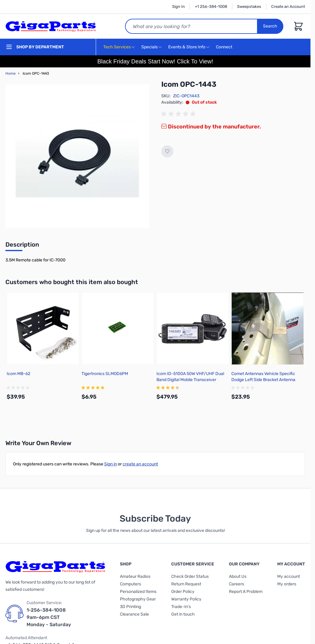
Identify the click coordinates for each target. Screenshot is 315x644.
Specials (149, 47)
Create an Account (288, 6)
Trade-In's (181, 607)
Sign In (178, 6)
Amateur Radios (135, 576)
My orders (287, 584)
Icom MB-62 (18, 374)
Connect (225, 47)
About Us (238, 576)
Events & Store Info (187, 47)
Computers (130, 584)
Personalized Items (138, 592)
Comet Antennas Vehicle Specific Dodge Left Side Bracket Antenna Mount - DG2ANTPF (263, 380)
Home (11, 73)
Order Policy (183, 592)
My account (289, 576)
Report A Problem (246, 592)
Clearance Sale (134, 614)
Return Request (186, 584)
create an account (140, 464)
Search (270, 26)
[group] (179, 114)
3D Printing (130, 607)
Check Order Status (190, 576)
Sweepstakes (249, 6)
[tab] (22, 246)
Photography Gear (138, 599)
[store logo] (51, 26)
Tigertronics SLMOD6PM (105, 374)
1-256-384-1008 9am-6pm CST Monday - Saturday (49, 617)
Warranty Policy (186, 599)
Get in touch (183, 614)
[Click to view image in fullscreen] (77, 156)
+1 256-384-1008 (211, 6)
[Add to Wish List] (167, 151)
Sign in (111, 464)
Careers (236, 584)
